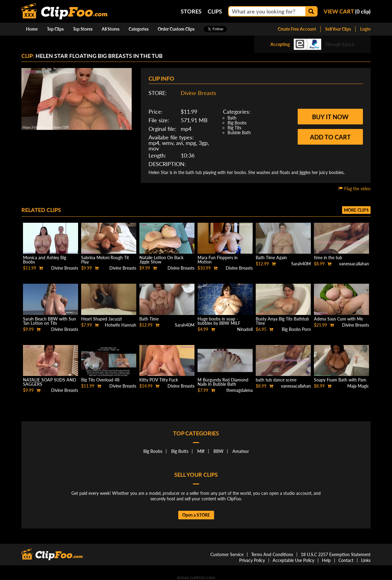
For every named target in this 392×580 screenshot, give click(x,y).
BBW (219, 451)
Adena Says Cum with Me (338, 319)
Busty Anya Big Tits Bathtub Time (282, 321)
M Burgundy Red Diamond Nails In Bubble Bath (223, 382)
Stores (191, 11)
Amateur (241, 451)
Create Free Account (297, 29)
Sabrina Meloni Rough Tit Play (105, 260)
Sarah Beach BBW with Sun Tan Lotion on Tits (49, 321)
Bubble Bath (239, 133)
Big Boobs (237, 123)
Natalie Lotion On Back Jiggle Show (161, 260)
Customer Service (227, 554)
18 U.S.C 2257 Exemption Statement (336, 554)
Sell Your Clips (338, 29)
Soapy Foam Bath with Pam (340, 380)
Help (326, 560)
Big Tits (234, 128)
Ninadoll (245, 329)
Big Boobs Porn (296, 329)
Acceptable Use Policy (293, 560)
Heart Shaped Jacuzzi (101, 319)
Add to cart (330, 137)
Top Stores (83, 29)
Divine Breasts (198, 93)
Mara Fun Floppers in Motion (218, 260)
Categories (139, 29)
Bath (232, 118)
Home (32, 29)
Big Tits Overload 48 (100, 380)
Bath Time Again (271, 258)
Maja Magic (358, 386)
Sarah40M (301, 264)
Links (366, 560)
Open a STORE (196, 515)
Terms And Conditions (272, 554)
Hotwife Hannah (121, 325)
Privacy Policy (252, 560)
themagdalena (239, 390)
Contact (346, 560)
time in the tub (328, 258)
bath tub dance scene (276, 380)
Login (365, 29)
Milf (201, 451)
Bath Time (149, 319)
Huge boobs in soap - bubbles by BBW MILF (219, 321)
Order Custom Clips (176, 29)
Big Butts (180, 451)
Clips (215, 11)
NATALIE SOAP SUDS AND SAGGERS (50, 382)
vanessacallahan (354, 264)
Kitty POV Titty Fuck (159, 380)
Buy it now (330, 117)
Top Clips (55, 29)
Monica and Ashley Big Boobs (45, 260)
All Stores (111, 29)
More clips (356, 210)
